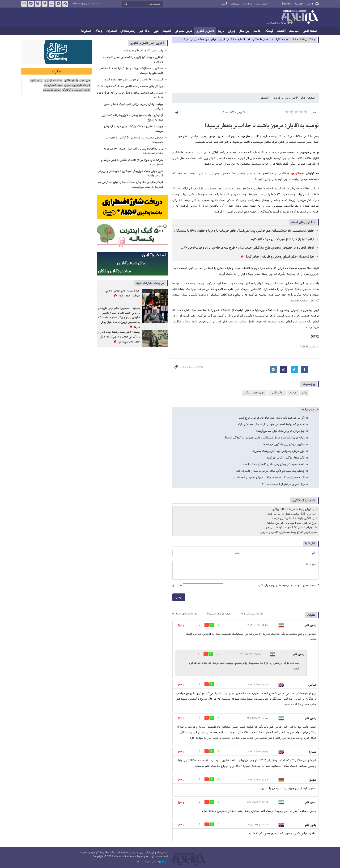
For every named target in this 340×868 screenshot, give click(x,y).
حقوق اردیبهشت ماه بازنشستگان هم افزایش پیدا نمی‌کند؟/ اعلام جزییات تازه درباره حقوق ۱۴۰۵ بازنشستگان (244, 231)
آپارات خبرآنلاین (38, 4)
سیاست (294, 31)
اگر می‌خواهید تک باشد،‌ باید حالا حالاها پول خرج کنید (272, 418)
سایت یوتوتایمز (52, 90)
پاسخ (181, 625)
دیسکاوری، (298, 174)
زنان (305, 393)
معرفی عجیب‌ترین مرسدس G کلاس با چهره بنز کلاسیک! (134, 140)
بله (31, 4)
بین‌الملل (244, 31)
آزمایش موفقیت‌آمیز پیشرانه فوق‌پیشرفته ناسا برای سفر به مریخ (132, 118)
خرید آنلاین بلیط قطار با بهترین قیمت (295, 518)
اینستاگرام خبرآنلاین (51, 4)
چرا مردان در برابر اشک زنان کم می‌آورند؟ (280, 431)
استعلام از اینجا (53, 81)
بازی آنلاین (36, 81)
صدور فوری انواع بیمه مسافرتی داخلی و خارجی (289, 532)
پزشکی (264, 98)
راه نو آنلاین (71, 81)
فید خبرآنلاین (65, 4)
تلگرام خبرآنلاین (58, 4)
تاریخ (221, 31)
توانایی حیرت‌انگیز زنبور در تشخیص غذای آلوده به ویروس (133, 60)
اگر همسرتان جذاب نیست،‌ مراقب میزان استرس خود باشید (269, 478)
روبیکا (24, 4)
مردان (293, 393)
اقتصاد (281, 31)
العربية (299, 4)
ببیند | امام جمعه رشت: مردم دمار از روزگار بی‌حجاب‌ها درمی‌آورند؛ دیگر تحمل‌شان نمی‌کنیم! (119, 337)
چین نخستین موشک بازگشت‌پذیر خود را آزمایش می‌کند (134, 129)
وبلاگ (98, 31)
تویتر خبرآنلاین (45, 4)
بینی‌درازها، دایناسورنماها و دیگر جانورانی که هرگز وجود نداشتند (130, 95)
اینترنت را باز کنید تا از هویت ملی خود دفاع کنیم (282, 239)
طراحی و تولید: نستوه (152, 862)
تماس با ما (261, 4)
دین (156, 31)
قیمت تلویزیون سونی (77, 85)
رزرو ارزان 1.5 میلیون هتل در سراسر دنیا (293, 514)
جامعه (257, 31)
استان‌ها (86, 31)
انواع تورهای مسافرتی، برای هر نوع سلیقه (292, 523)
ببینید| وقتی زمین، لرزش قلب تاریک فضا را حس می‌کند (133, 106)
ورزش (232, 31)
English (286, 4)
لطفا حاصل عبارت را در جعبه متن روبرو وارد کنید (288, 586)
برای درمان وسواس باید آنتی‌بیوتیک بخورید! (278, 451)
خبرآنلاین (293, 17)
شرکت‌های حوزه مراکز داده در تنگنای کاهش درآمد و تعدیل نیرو (132, 162)
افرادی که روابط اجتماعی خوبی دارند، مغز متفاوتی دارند (271, 425)
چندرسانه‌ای (128, 31)
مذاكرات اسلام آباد (303, 40)
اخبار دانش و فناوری (285, 98)
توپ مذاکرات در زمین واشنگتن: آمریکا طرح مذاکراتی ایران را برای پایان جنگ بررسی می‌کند (235, 40)
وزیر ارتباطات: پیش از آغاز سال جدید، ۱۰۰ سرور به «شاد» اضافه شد (133, 151)
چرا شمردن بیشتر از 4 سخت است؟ (283, 484)
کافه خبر (145, 31)
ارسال (179, 597)
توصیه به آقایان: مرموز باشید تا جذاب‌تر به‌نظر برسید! (262, 126)
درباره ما (248, 4)
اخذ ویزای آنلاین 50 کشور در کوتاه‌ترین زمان (291, 528)
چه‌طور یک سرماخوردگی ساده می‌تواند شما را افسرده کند (270, 471)
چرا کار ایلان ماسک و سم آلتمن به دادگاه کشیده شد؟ (130, 86)
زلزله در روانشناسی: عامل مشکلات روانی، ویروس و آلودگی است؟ (265, 438)
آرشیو (224, 4)
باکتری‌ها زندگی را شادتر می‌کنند (286, 458)
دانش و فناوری (205, 31)
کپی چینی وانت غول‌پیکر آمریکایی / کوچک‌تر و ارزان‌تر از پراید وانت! (131, 173)
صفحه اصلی (310, 31)
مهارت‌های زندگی (255, 393)
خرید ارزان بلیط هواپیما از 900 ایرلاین (295, 509)
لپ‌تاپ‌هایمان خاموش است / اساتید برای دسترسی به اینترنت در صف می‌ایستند (131, 185)
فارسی (310, 4)
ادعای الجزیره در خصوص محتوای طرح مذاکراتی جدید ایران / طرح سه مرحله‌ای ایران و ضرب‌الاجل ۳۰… (248, 248)
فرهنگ (269, 31)
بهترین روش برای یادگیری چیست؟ (284, 444)
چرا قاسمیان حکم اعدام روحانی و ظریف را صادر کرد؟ (280, 257)
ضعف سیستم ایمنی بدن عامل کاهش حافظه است (274, 464)
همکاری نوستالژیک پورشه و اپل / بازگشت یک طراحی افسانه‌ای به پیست (131, 71)
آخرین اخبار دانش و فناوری (147, 43)
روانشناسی (277, 393)
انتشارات (111, 31)
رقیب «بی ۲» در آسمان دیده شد (143, 51)
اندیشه (167, 31)
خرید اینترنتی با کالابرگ (76, 90)
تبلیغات (235, 4)
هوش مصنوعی (183, 31)
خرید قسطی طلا (53, 85)
